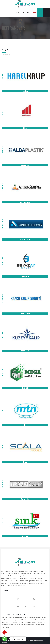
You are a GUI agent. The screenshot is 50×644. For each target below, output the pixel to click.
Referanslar (6, 55)
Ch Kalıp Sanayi (3, 298)
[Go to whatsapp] (4, 639)
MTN (3, 410)
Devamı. (6, 591)
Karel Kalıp (3, 76)
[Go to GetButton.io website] (4, 642)
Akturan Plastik (3, 224)
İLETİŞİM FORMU (22, 12)
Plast (3, 113)
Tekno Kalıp (3, 484)
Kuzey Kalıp (3, 335)
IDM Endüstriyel (3, 187)
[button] (34, 12)
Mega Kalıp (3, 373)
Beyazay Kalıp (3, 261)
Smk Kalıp (3, 521)
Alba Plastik (3, 150)
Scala (3, 447)
